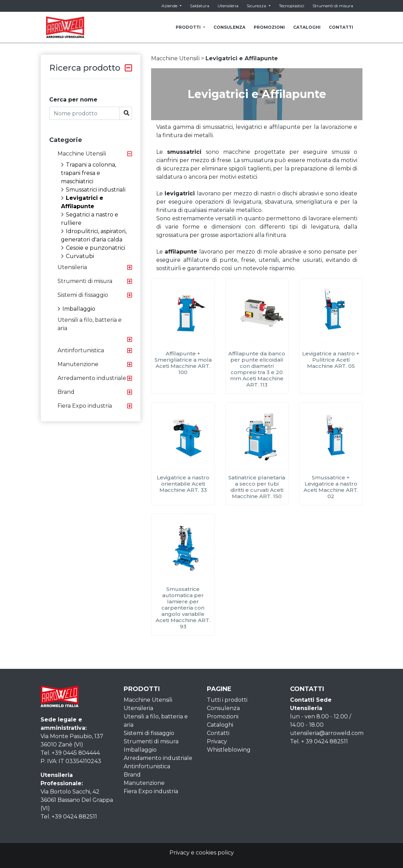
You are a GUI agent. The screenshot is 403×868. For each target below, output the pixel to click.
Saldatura (200, 6)
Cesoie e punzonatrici (93, 248)
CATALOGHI (307, 27)
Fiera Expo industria (85, 406)
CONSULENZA (229, 27)
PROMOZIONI (269, 27)
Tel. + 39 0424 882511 (319, 741)
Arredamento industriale (92, 378)
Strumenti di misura (333, 6)
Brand (66, 392)
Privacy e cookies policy (202, 853)
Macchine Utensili (82, 154)
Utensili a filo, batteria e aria (90, 324)
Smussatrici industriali (93, 190)
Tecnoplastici (292, 6)
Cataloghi (220, 725)
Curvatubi (77, 256)
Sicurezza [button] (257, 6)
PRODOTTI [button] (189, 27)
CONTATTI (341, 27)
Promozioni (223, 716)
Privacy (217, 741)
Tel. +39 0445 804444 (70, 753)
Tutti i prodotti (227, 700)
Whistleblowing (229, 750)
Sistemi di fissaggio (83, 295)
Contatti (218, 733)
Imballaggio (76, 309)
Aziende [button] (170, 6)
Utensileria (228, 6)
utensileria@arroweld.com (327, 733)
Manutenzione (78, 364)
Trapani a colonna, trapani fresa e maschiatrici (89, 173)
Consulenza (223, 708)
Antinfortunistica (81, 350)
